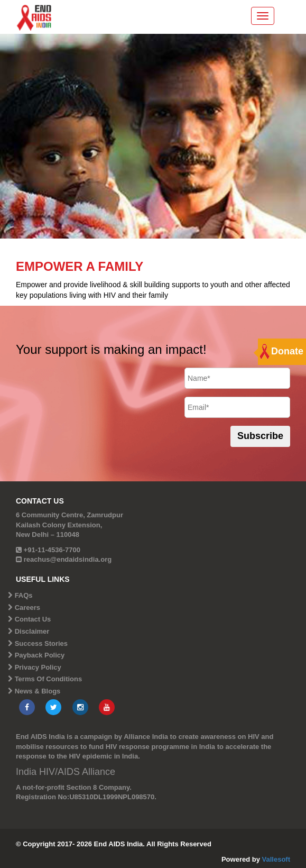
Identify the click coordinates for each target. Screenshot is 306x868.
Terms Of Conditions (49, 679)
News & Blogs (38, 691)
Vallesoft (276, 859)
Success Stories (41, 643)
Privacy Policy (38, 667)
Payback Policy (40, 655)
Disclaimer (32, 631)
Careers (27, 607)
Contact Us (33, 619)
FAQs (24, 595)
